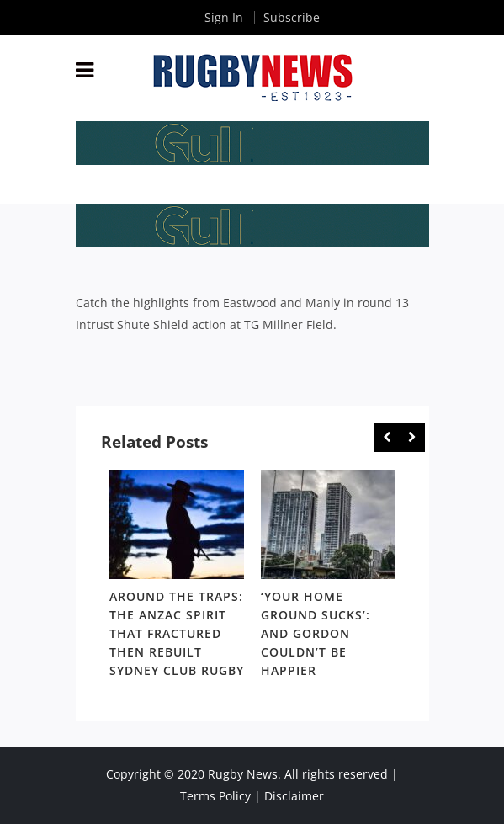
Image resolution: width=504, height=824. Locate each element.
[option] (177, 577)
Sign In (224, 17)
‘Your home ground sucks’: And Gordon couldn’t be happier (316, 633)
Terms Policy (215, 796)
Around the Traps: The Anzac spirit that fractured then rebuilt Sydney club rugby (177, 633)
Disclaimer (294, 796)
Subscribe (292, 17)
